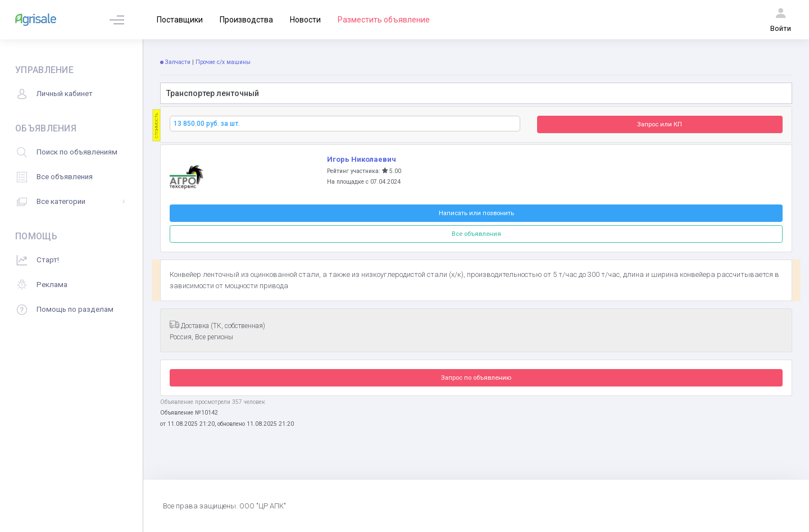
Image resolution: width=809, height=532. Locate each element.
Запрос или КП (660, 124)
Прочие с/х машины (223, 62)
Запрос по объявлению (476, 378)
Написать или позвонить (476, 213)
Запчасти (178, 62)
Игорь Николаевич (362, 159)
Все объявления (476, 234)
